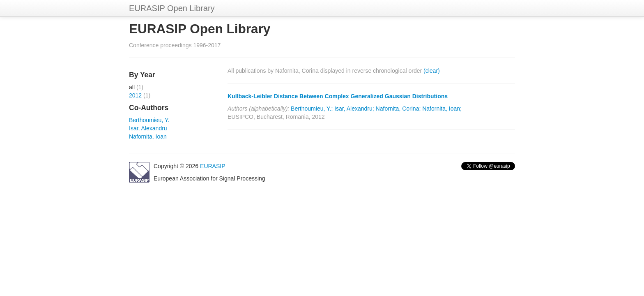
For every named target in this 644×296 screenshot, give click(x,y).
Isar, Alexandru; (354, 109)
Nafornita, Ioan (148, 136)
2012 (135, 95)
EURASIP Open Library (172, 8)
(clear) (432, 71)
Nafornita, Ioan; (442, 109)
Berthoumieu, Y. (149, 120)
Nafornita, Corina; (398, 109)
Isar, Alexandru (148, 128)
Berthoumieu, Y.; (312, 109)
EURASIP (213, 166)
